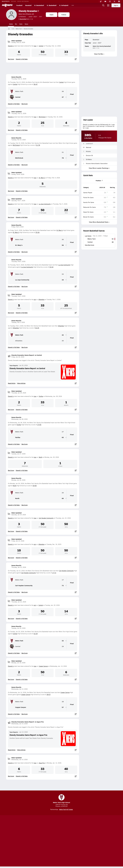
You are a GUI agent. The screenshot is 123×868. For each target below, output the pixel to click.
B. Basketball (39, 5)
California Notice (74, 841)
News (26, 24)
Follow (64, 15)
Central (41, 46)
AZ (13, 29)
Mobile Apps (29, 841)
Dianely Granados (29, 11)
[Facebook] (119, 1)
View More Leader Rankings (99, 168)
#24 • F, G (26, 19)
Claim (52, 15)
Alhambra (41, 299)
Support (102, 841)
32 (63, 641)
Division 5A (89, 155)
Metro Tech (19, 29)
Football (19, 5)
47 (63, 97)
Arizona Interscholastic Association (97, 163)
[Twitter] (114, 1)
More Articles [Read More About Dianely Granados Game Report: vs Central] (21, 383)
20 (63, 493)
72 (63, 586)
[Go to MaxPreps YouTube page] (55, 833)
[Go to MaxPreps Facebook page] (75, 833)
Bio (16, 24)
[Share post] (76, 59)
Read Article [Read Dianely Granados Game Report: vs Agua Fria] (12, 750)
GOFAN (14, 1)
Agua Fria (42, 763)
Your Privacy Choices (89, 841)
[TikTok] (101, 1)
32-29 (36, 634)
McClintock (42, 117)
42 (63, 335)
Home (11, 24)
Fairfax (41, 396)
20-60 (35, 486)
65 (63, 437)
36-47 (36, 84)
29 (63, 646)
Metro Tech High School (61, 799)
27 (63, 432)
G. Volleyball (64, 5)
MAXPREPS (6, 1)
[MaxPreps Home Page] (9, 29)
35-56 (37, 232)
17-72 (54, 573)
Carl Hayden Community (46, 518)
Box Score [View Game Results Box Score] (25, 104)
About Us (20, 841)
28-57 (49, 695)
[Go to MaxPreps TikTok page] (48, 833)
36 (63, 91)
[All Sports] (73, 5)
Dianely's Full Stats (22, 59)
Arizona (88, 151)
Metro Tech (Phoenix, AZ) (26, 14)
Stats (21, 24)
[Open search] (103, 5)
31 (63, 152)
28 (63, 702)
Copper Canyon (43, 666)
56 (63, 245)
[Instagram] (110, 1)
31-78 (38, 145)
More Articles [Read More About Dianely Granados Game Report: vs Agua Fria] (21, 750)
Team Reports (14, 365)
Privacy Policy (49, 841)
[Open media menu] (108, 5)
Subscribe (39, 841)
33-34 (51, 267)
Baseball (28, 5)
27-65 (39, 425)
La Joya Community (45, 204)
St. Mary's (42, 178)
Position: (98, 181)
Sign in (116, 5)
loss (35, 46)
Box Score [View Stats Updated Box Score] (11, 59)
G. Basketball (52, 5)
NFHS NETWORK (23, 1)
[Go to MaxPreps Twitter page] (68, 833)
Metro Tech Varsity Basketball (102, 46)
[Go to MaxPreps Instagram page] (61, 833)
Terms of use (61, 841)
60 (63, 498)
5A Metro (89, 159)
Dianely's (11, 46)
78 (63, 158)
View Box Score (89, 245)
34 (63, 280)
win (35, 299)
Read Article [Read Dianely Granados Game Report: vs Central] (12, 383)
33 (63, 274)
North (40, 457)
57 (63, 707)
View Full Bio (99, 54)
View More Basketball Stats (99, 222)
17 (63, 580)
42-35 (37, 328)
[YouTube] (105, 1)
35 (63, 239)
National (89, 147)
